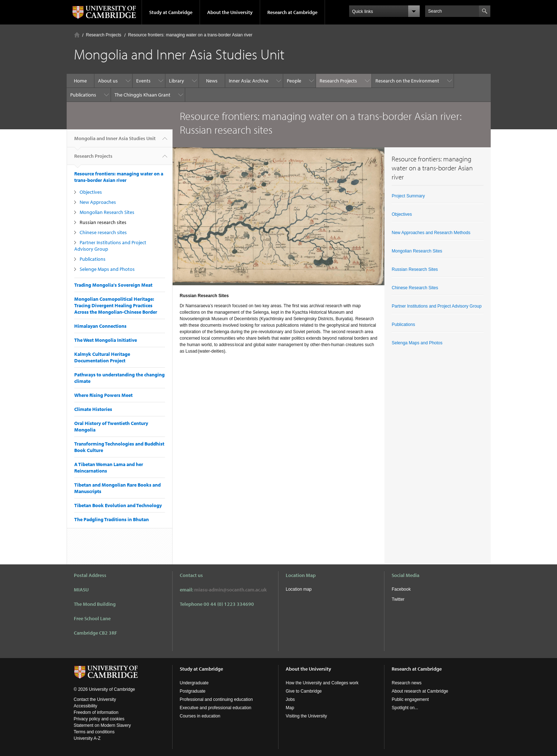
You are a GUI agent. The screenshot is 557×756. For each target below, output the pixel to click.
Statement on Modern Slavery (103, 725)
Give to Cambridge (304, 691)
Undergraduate (194, 683)
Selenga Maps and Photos (417, 343)
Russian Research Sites (415, 269)
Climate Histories (93, 409)
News (212, 81)
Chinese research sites (103, 232)
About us (108, 81)
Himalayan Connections (100, 326)
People (294, 81)
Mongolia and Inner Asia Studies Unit (115, 141)
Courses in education (200, 716)
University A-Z (87, 738)
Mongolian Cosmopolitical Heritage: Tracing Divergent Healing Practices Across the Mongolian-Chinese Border (116, 305)
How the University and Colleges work (322, 683)
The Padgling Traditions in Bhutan (112, 519)
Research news (407, 683)
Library (177, 81)
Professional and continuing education (216, 699)
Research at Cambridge (292, 12)
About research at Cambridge (420, 691)
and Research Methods (447, 233)
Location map (299, 589)
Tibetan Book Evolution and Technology (118, 505)
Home (77, 35)
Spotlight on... (405, 708)
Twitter (398, 599)
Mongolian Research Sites (107, 212)
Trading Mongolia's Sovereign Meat (113, 285)
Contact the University (95, 699)
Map (290, 708)
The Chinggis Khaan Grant (142, 95)
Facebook (401, 589)
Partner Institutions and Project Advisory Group (436, 306)
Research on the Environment (407, 81)
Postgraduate (193, 691)
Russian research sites (103, 222)
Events (143, 81)
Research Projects (104, 35)
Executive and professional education (216, 708)
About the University (230, 12)
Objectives (91, 192)
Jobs (290, 699)
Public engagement (410, 699)
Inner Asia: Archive (249, 81)
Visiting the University (306, 716)
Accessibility (86, 706)
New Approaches (98, 202)
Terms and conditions (94, 732)
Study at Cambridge (171, 12)
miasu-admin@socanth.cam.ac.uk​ (230, 590)
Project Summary (408, 196)
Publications (83, 95)
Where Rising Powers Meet (103, 395)
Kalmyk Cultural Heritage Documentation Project (102, 357)
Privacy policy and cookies (99, 719)
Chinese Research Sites (415, 288)
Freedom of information (96, 712)
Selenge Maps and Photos (107, 269)
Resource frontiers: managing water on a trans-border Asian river (190, 35)
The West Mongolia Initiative (106, 340)
